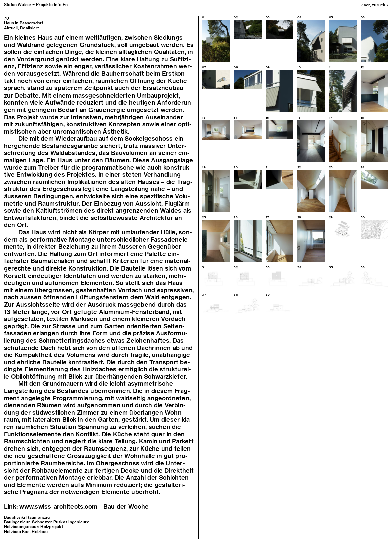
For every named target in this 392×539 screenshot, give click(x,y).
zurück (380, 5)
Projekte (44, 5)
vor (365, 5)
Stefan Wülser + (19, 5)
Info (58, 5)
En (65, 5)
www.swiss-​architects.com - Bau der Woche (84, 506)
